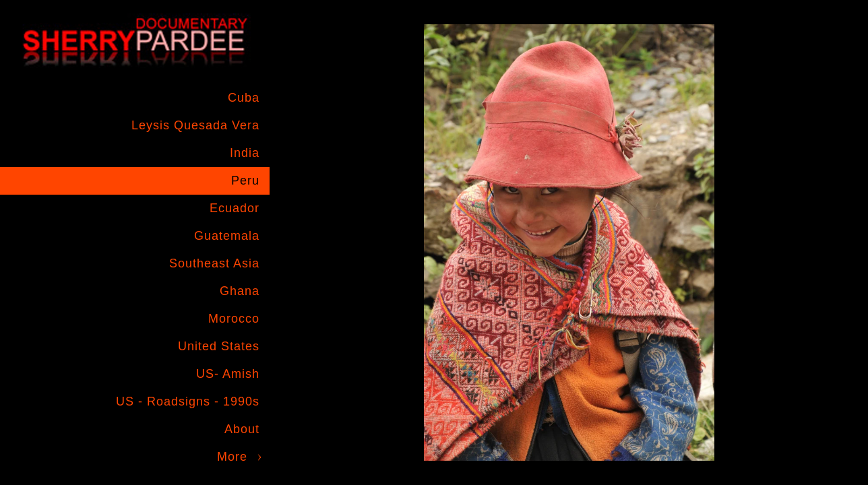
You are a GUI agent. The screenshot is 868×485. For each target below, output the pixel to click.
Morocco (234, 319)
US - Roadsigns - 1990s (188, 401)
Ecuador (235, 208)
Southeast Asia (214, 263)
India (245, 153)
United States (219, 346)
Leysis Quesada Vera (195, 125)
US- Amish (228, 374)
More (232, 457)
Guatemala (227, 236)
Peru (245, 181)
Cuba (244, 98)
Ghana (240, 291)
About (242, 429)
